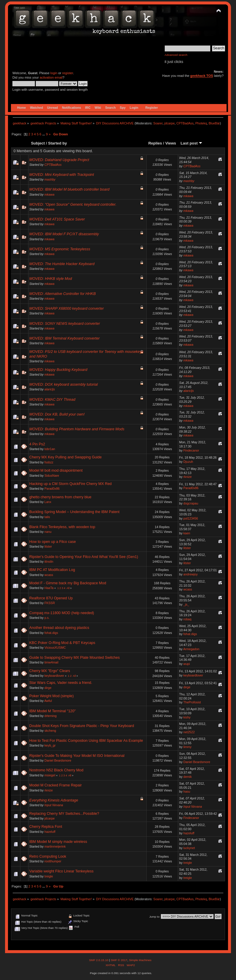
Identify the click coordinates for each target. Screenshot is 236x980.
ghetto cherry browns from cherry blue (60, 497)
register (68, 73)
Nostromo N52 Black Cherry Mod (56, 770)
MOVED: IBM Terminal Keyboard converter (64, 338)
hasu (187, 791)
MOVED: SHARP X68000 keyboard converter (67, 309)
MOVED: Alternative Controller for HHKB (63, 294)
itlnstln (49, 562)
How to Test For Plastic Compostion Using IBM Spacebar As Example (86, 741)
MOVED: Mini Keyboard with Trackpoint (62, 175)
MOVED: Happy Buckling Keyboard (58, 370)
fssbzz (49, 462)
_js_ (186, 604)
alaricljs (50, 389)
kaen (187, 533)
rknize (187, 477)
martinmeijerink (55, 846)
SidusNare (52, 476)
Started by (58, 143)
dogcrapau (191, 503)
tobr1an (50, 449)
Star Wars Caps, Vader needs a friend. (61, 683)
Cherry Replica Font (46, 827)
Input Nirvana (54, 805)
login (54, 73)
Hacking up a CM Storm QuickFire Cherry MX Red (71, 484)
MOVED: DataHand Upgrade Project (59, 160)
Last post (191, 143)
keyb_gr (50, 745)
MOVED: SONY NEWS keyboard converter (65, 324)
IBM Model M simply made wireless (58, 842)
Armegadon (191, 649)
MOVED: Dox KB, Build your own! (57, 414)
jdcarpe (170, 123)
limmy (187, 747)
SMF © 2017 (119, 960)
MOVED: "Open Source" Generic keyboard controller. (73, 205)
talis (47, 517)
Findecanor (191, 450)
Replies (155, 143)
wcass (49, 575)
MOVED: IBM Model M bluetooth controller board (69, 189)
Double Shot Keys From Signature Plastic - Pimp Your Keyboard (82, 726)
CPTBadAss (185, 123)
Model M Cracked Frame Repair (55, 785)
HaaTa (49, 588)
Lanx (48, 502)
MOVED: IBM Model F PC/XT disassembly (64, 234)
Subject (38, 143)
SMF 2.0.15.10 (99, 960)
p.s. (47, 618)
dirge (48, 688)
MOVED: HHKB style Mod (51, 279)
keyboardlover (54, 676)
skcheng (50, 731)
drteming (50, 716)
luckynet (189, 848)
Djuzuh (188, 462)
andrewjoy (190, 574)
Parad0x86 (52, 489)
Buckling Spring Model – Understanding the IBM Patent (74, 512)
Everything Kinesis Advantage (54, 800)
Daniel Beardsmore (58, 760)
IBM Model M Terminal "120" (52, 711)
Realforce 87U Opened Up (51, 598)
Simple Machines (140, 960)
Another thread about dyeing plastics (59, 628)
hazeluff (50, 832)
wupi (187, 664)
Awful (48, 701)
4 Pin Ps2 (37, 444)
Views (171, 143)
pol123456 (191, 518)
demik (187, 777)
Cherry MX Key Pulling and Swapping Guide (66, 457)
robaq (187, 619)
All (68, 588)
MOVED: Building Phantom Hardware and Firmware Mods (77, 429)
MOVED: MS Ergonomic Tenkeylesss (60, 249)
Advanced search (176, 55)
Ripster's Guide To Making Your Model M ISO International (77, 756)
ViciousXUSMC (55, 648)
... (44, 134)
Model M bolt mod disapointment (56, 470)
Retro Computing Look (48, 856)
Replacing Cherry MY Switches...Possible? (64, 814)
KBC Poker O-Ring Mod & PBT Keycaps (62, 643)
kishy (187, 717)
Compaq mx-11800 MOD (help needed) (62, 613)
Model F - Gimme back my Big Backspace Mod (68, 583)
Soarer (158, 123)
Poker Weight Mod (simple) (51, 696)
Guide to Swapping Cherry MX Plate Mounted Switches (75, 658)
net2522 (189, 732)
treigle (188, 863)
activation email (51, 77)
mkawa (49, 194)
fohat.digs (51, 633)
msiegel (50, 775)
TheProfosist (192, 702)
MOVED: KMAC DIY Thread (52, 400)
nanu (48, 532)
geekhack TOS (202, 76)
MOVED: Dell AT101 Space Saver (57, 219)
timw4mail (51, 662)
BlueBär (214, 123)
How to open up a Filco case (52, 542)
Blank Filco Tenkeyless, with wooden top (62, 527)
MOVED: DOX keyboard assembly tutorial (63, 384)
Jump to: (155, 917)
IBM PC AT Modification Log (52, 570)
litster (48, 546)
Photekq (201, 123)
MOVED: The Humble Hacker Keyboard (62, 264)
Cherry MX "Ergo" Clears (50, 671)
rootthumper (53, 861)
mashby (50, 179)
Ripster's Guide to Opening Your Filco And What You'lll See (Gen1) (84, 557)
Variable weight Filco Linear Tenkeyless (61, 871)
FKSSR (50, 603)
